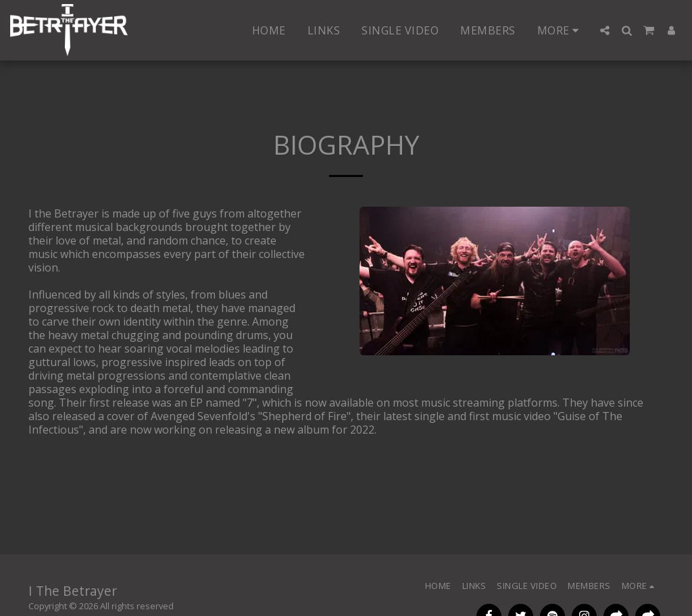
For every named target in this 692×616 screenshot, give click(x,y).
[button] (605, 30)
